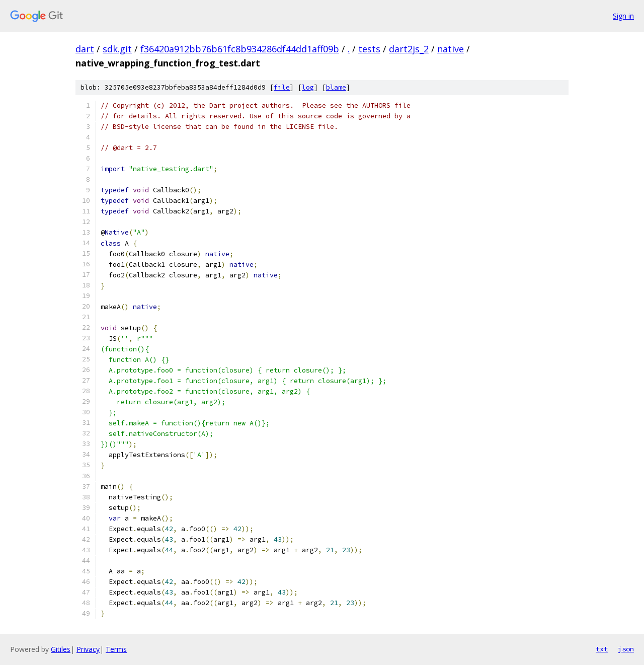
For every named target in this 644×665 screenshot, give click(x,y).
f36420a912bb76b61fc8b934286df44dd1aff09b (240, 49)
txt (602, 649)
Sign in (623, 16)
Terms (116, 649)
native (451, 49)
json (626, 649)
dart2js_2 (409, 49)
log (308, 87)
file (282, 87)
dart (85, 49)
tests (369, 49)
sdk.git (117, 49)
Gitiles (61, 649)
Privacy (88, 649)
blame (336, 87)
